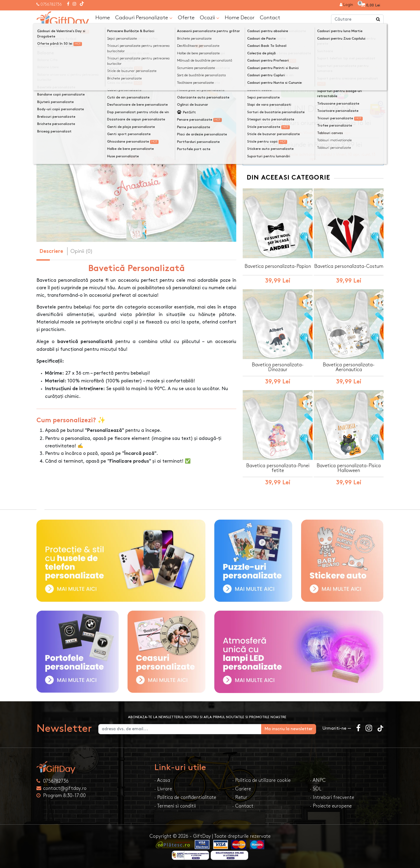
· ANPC (318, 780)
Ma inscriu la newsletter (289, 729)
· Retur (240, 797)
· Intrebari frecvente (332, 797)
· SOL (316, 789)
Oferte (186, 18)
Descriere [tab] (51, 252)
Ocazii (210, 18)
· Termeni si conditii (175, 806)
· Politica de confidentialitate (185, 797)
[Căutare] (378, 20)
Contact (270, 18)
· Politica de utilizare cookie (261, 780)
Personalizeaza (315, 91)
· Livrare (163, 789)
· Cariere (242, 789)
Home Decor (240, 18)
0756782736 (51, 4)
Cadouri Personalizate (144, 18)
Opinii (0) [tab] (82, 251)
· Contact (243, 806)
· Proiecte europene (331, 806)
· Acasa (162, 780)
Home (103, 18)
